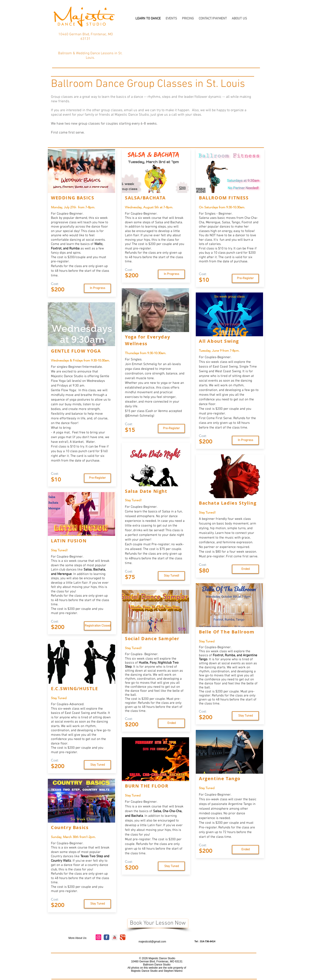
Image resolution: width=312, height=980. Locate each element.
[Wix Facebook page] (106, 937)
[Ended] (171, 723)
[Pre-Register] (97, 478)
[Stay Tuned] (97, 288)
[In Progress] (171, 274)
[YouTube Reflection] (115, 937)
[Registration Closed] (97, 626)
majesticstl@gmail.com (152, 942)
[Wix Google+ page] (123, 937)
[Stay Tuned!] (171, 576)
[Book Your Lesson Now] (158, 923)
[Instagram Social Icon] (98, 937)
